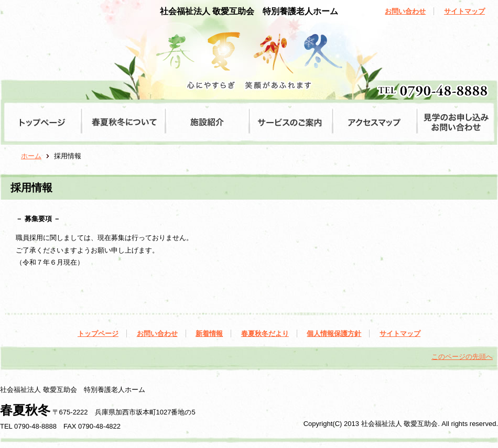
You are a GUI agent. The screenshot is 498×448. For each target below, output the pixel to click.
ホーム (31, 156)
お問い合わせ (405, 11)
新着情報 (209, 334)
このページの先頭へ (462, 357)
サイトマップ (464, 11)
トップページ (98, 334)
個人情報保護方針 (334, 334)
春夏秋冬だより (265, 334)
